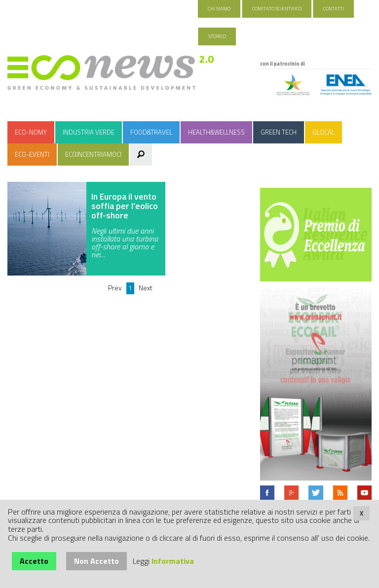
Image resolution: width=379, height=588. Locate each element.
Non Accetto (96, 561)
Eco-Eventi (32, 154)
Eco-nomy (31, 132)
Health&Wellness (216, 132)
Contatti (334, 9)
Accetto (34, 561)
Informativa (173, 561)
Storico (217, 36)
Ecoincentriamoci (93, 154)
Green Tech (279, 132)
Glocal (323, 132)
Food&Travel (151, 132)
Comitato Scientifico (277, 9)
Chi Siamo (219, 9)
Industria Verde (89, 132)
